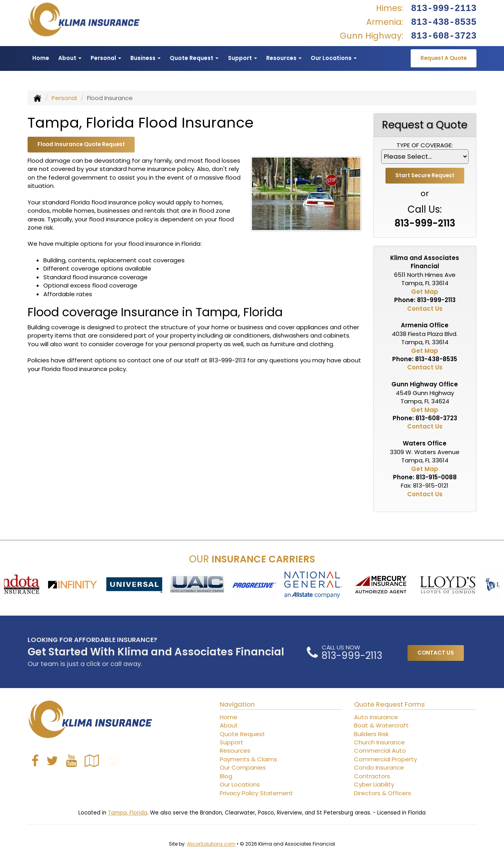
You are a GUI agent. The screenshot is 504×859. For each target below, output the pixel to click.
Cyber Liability (374, 784)
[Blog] (113, 761)
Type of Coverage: (425, 145)
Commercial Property (385, 759)
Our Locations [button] (334, 58)
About (229, 725)
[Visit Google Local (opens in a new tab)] (92, 761)
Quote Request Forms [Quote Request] (389, 704)
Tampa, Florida (128, 813)
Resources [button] (284, 58)
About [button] (70, 58)
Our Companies (243, 767)
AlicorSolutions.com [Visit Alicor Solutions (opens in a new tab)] (211, 844)
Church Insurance (379, 742)
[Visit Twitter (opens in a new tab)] (52, 761)
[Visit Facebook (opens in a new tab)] (35, 761)
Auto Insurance (376, 717)
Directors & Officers (383, 793)
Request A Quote (444, 58)
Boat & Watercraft (381, 725)
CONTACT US (436, 653)
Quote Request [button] (194, 58)
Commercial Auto (380, 750)
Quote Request (242, 734)
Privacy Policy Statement (256, 793)
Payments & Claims (248, 759)
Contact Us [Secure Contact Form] (425, 309)
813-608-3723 (444, 36)
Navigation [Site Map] (237, 704)
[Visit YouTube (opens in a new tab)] (71, 761)
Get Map (425, 292)
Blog (226, 776)
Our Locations (240, 784)
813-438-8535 (444, 22)
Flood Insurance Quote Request (81, 144)
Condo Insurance (379, 767)
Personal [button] (106, 58)
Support (232, 742)
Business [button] (145, 58)
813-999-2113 (444, 9)
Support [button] (243, 58)
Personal (64, 98)
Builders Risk (371, 734)
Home (41, 58)
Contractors (372, 776)
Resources (235, 750)
